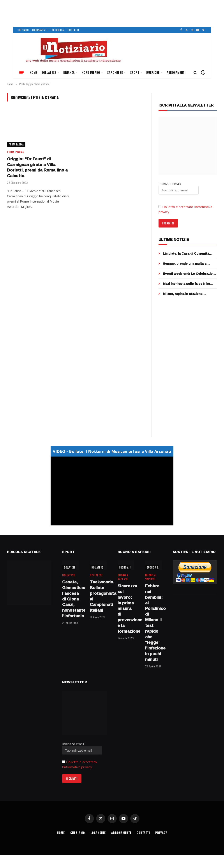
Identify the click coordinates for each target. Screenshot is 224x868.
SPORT (135, 72)
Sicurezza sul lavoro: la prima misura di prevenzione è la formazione (126, 609)
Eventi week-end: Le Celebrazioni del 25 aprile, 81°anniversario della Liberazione (190, 274)
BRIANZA (69, 72)
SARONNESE (115, 72)
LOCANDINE (98, 833)
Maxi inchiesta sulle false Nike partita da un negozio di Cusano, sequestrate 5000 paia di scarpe (188, 284)
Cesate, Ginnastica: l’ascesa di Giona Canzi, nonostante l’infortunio (71, 599)
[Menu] (21, 72)
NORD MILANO (91, 72)
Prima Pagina (16, 144)
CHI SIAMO (23, 30)
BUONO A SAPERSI (129, 567)
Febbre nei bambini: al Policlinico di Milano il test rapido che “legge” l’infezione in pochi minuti (153, 623)
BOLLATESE (49, 72)
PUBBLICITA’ (57, 30)
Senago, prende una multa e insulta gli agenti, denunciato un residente (188, 264)
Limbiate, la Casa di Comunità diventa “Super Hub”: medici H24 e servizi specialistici (190, 254)
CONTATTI (73, 30)
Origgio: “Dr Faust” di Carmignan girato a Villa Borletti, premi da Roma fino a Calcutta (37, 167)
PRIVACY (161, 833)
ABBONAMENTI (40, 30)
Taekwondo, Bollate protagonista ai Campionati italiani (98, 596)
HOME (34, 72)
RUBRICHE (153, 72)
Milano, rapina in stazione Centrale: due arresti (183, 294)
